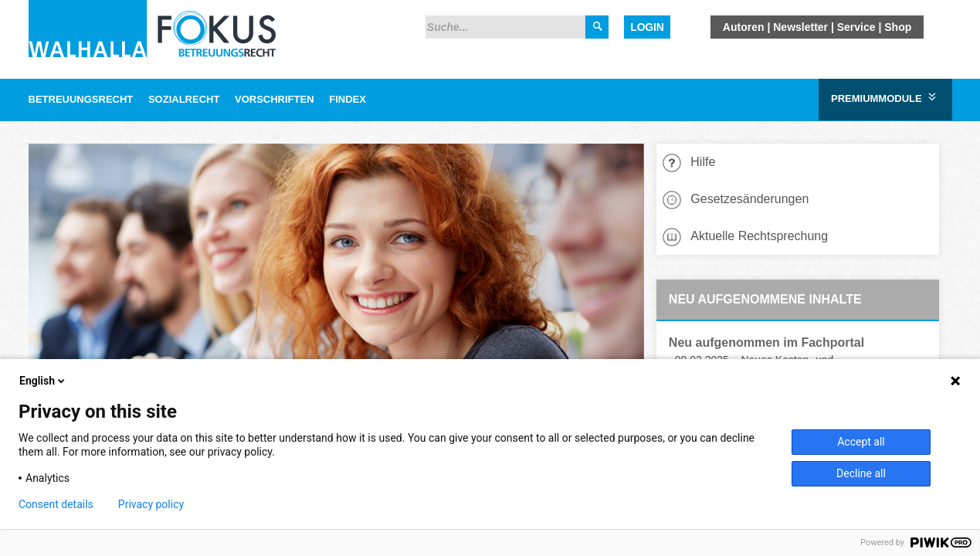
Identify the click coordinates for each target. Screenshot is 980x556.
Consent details (56, 504)
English (43, 381)
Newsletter (800, 27)
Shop (898, 27)
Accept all (861, 442)
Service (856, 27)
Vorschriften (275, 99)
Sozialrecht (184, 99)
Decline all (861, 473)
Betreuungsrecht (81, 99)
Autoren (744, 27)
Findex (348, 99)
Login (647, 27)
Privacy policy (151, 504)
